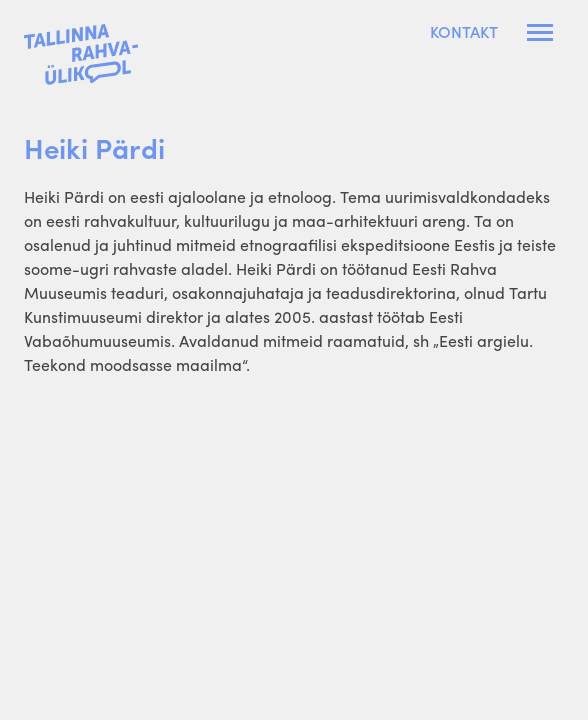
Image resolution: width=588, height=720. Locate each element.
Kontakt (464, 32)
